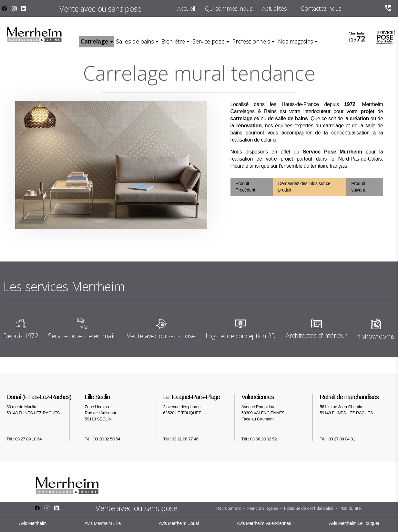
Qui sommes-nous (229, 8)
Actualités (274, 8)
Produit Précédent (245, 187)
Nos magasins (296, 41)
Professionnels (251, 41)
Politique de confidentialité (309, 508)
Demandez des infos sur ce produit (304, 187)
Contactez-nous (321, 8)
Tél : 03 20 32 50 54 (102, 439)
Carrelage (94, 41)
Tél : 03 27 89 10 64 (24, 439)
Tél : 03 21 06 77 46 (181, 439)
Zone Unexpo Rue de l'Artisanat (121, 407)
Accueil (186, 8)
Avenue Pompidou (277, 407)
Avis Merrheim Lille (103, 523)
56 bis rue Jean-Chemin (356, 404)
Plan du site (350, 508)
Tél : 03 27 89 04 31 (337, 439)
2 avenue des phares (199, 404)
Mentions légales (263, 508)
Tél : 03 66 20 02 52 (259, 439)
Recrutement (229, 508)
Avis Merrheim (33, 523)
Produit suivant (358, 187)
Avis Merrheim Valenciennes (264, 523)
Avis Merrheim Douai (179, 523)
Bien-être (173, 41)
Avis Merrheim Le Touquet (354, 523)
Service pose (208, 41)
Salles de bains (135, 41)
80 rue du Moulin (42, 404)
